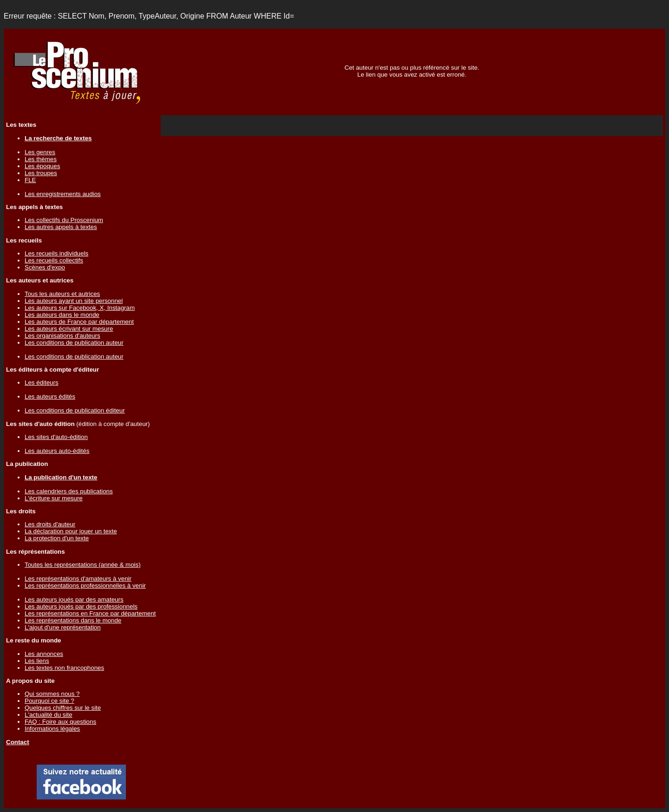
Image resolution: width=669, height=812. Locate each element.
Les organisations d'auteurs (62, 336)
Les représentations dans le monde (73, 620)
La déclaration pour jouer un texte (71, 531)
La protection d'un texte (57, 538)
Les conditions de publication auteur (74, 343)
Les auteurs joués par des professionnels (81, 606)
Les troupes (41, 173)
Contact (18, 742)
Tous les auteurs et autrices (62, 294)
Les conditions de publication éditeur (75, 410)
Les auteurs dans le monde (62, 315)
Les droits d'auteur (50, 524)
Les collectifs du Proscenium (64, 220)
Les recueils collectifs (54, 260)
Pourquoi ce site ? (49, 701)
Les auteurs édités (50, 396)
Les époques (42, 166)
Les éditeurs (42, 383)
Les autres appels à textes (61, 227)
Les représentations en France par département (90, 613)
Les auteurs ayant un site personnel (74, 301)
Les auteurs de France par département (79, 322)
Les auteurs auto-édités (57, 451)
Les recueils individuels (56, 253)
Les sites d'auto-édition (56, 437)
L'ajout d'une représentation (63, 627)
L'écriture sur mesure (54, 498)
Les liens (37, 661)
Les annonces (44, 654)
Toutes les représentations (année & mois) (83, 565)
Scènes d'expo (45, 267)
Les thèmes (41, 159)
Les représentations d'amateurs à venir (78, 579)
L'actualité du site (49, 715)
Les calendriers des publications (69, 491)
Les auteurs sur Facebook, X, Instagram (80, 308)
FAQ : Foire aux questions (60, 722)
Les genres (40, 152)
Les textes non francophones (64, 668)
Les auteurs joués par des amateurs (74, 599)
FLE (30, 180)
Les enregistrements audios (63, 194)
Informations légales (52, 729)
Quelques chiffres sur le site (63, 708)
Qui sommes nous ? (52, 694)
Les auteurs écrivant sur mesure (69, 329)
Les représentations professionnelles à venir (85, 586)
